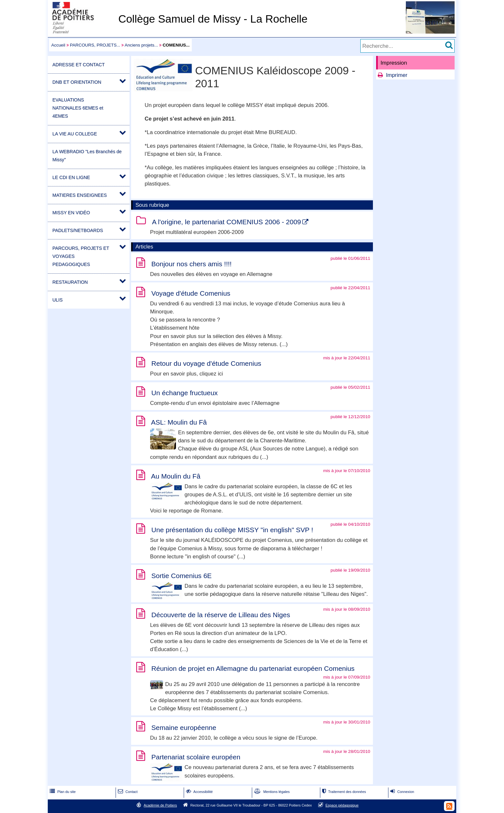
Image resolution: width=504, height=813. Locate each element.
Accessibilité (199, 792)
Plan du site (62, 792)
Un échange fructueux (185, 393)
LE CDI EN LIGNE (71, 177)
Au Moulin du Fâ (176, 476)
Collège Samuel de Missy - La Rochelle (213, 19)
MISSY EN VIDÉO (71, 213)
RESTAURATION (70, 282)
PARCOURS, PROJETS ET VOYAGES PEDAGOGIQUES (81, 256)
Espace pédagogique (342, 805)
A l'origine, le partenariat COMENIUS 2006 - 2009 (227, 222)
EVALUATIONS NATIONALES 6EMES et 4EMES (78, 108)
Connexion (401, 792)
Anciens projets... (141, 45)
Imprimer (396, 75)
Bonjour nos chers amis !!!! (192, 264)
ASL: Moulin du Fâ (179, 422)
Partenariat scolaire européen (196, 757)
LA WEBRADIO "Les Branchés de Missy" (87, 156)
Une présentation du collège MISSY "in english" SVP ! (232, 530)
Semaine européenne (184, 728)
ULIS (57, 300)
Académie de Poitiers (160, 805)
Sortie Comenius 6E (182, 576)
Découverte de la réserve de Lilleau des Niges (221, 615)
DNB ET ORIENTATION (77, 82)
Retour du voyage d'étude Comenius (206, 363)
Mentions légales (271, 792)
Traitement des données (343, 792)
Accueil (58, 45)
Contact (127, 792)
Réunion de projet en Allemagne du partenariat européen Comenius (253, 668)
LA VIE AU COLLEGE (75, 134)
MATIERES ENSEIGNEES (80, 195)
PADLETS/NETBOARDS (78, 230)
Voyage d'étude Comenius (191, 293)
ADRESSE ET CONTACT (78, 65)
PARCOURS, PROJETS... (95, 45)
